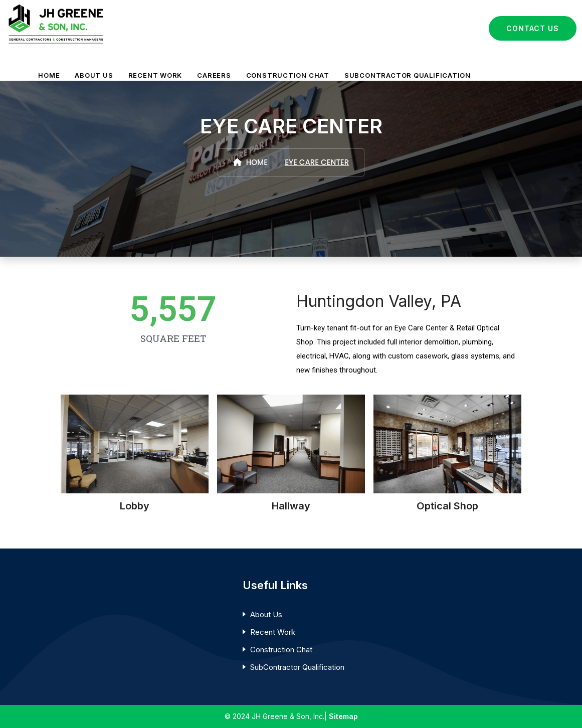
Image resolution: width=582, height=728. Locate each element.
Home (250, 162)
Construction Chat (281, 650)
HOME (49, 75)
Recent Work (273, 632)
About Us (266, 614)
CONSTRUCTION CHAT (288, 75)
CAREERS (214, 75)
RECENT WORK (155, 75)
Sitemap (343, 716)
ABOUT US (94, 75)
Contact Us (533, 28)
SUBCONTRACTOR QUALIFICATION (408, 75)
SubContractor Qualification (297, 667)
